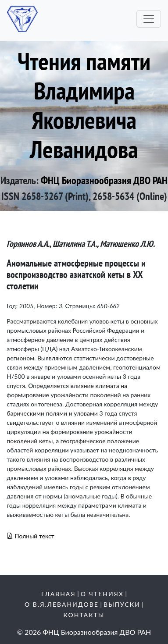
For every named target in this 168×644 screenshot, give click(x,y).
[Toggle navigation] (149, 19)
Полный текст (30, 536)
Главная (59, 594)
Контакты (84, 615)
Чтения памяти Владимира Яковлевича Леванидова (84, 105)
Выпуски (122, 604)
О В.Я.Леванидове (62, 604)
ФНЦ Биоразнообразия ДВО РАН (104, 180)
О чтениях (102, 594)
